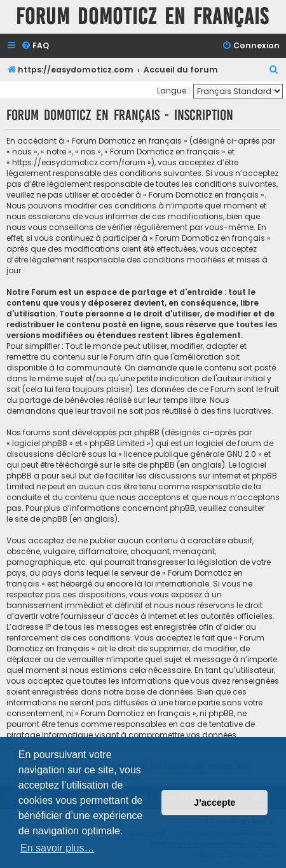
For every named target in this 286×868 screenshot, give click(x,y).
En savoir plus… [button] (58, 848)
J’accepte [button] (215, 803)
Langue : (174, 91)
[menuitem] (35, 46)
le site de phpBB (144, 465)
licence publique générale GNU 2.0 (190, 454)
